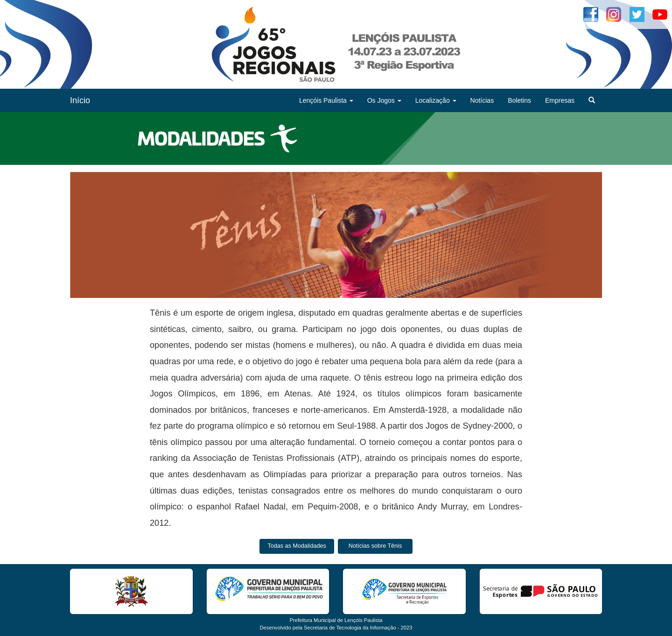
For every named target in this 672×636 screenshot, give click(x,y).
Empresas (560, 100)
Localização (436, 100)
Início (80, 100)
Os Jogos (384, 100)
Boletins (519, 100)
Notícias (482, 100)
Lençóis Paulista (326, 100)
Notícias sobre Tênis (375, 546)
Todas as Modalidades (297, 546)
